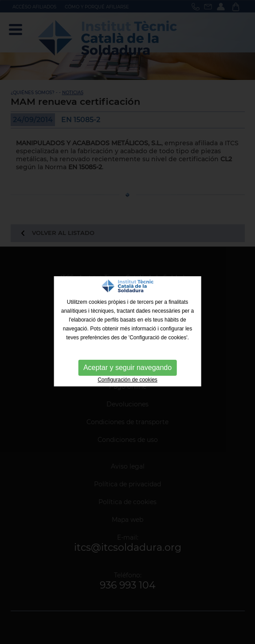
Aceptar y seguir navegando (127, 368)
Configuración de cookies (127, 380)
